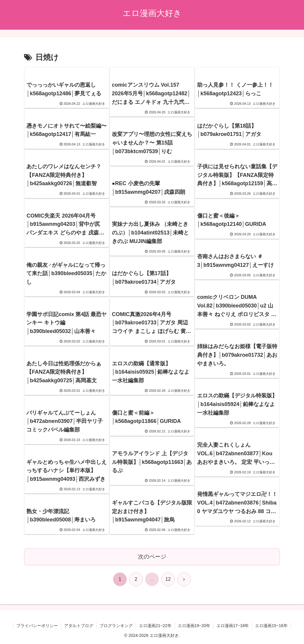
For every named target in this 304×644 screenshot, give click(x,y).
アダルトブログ (79, 626)
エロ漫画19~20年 (194, 626)
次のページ (152, 557)
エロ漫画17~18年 (233, 626)
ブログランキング (116, 626)
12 (168, 579)
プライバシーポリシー (37, 626)
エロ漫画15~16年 (271, 626)
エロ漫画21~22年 (155, 626)
